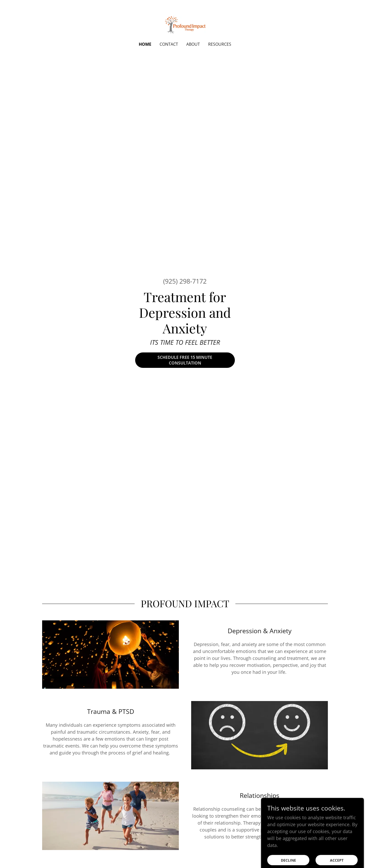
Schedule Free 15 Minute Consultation (185, 360)
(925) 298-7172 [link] (185, 281)
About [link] (193, 44)
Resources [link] (220, 44)
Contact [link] (169, 44)
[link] (185, 24)
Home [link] (145, 44)
